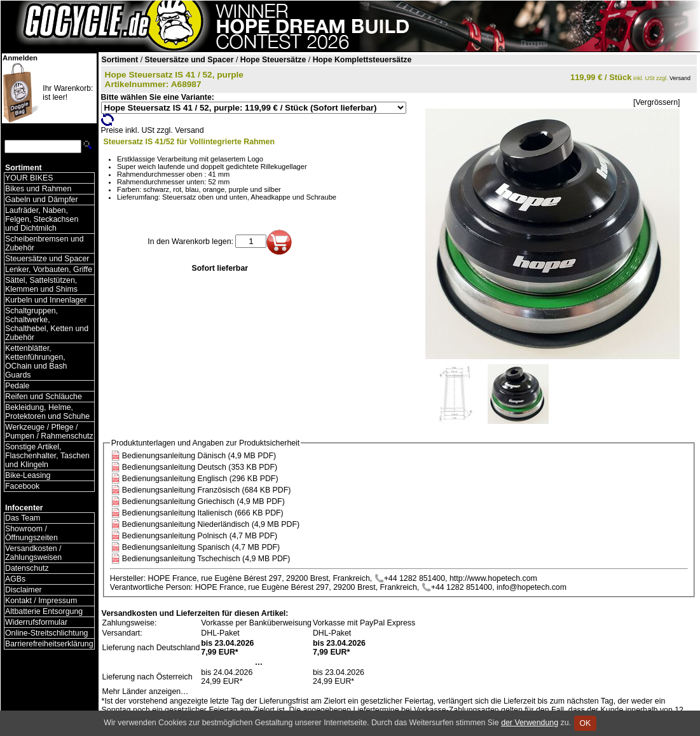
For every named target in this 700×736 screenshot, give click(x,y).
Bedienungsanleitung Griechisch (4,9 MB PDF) (203, 501)
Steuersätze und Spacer (47, 259)
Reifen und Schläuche (44, 397)
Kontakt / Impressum (41, 601)
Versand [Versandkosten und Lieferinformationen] (680, 78)
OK (585, 723)
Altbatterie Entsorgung (44, 611)
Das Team (23, 518)
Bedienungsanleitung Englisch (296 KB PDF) (200, 479)
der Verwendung (530, 723)
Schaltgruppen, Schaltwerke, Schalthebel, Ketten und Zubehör (47, 324)
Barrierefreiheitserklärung (49, 644)
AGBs (15, 579)
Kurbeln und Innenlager (46, 300)
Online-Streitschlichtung (46, 633)
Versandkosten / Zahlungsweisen (33, 553)
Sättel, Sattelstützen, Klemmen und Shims (41, 285)
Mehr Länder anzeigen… (146, 692)
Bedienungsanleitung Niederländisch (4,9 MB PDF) (211, 524)
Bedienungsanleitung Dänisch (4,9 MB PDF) (199, 456)
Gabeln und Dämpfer (42, 200)
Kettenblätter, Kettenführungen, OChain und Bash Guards (36, 362)
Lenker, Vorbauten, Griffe (49, 269)
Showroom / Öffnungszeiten (31, 533)
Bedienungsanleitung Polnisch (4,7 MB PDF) (200, 536)
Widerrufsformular (36, 622)
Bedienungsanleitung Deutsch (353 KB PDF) (200, 467)
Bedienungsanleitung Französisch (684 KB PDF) (207, 490)
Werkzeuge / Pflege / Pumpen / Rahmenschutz (49, 432)
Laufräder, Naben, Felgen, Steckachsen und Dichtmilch (42, 219)
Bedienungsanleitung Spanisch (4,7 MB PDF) (201, 547)
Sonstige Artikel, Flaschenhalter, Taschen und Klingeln (47, 456)
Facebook (22, 486)
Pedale (17, 386)
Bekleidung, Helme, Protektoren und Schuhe (47, 412)
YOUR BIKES (29, 178)
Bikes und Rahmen (38, 189)
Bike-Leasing (28, 475)
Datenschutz (27, 568)
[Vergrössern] (656, 102)
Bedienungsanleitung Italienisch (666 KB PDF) (203, 513)
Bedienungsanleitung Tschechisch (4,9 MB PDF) (206, 559)
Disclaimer (24, 590)
